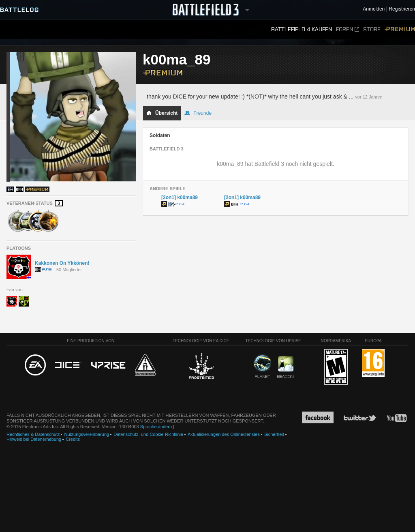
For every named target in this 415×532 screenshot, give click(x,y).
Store (372, 29)
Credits (73, 439)
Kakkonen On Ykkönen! (62, 263)
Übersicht (162, 113)
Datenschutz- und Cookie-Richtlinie (148, 434)
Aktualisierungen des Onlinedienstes (224, 434)
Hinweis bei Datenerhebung (34, 439)
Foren (348, 29)
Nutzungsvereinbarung (87, 434)
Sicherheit (274, 434)
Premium (400, 29)
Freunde (198, 113)
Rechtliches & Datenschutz (33, 434)
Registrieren (402, 9)
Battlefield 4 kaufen (302, 29)
